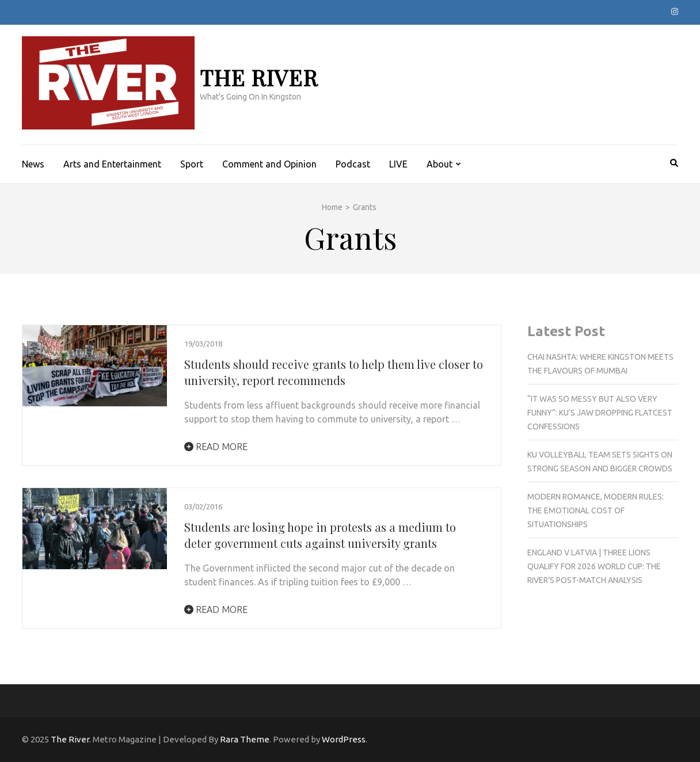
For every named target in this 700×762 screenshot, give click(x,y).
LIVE (398, 164)
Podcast (353, 164)
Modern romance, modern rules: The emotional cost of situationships (596, 510)
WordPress (344, 739)
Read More (216, 447)
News (33, 164)
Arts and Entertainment (112, 164)
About (440, 164)
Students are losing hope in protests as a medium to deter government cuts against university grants (320, 535)
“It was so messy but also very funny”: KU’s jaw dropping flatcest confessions (600, 413)
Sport (192, 164)
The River (259, 77)
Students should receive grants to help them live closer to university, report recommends (334, 372)
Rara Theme (245, 739)
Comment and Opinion (269, 164)
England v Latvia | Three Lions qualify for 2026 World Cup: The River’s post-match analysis (594, 566)
